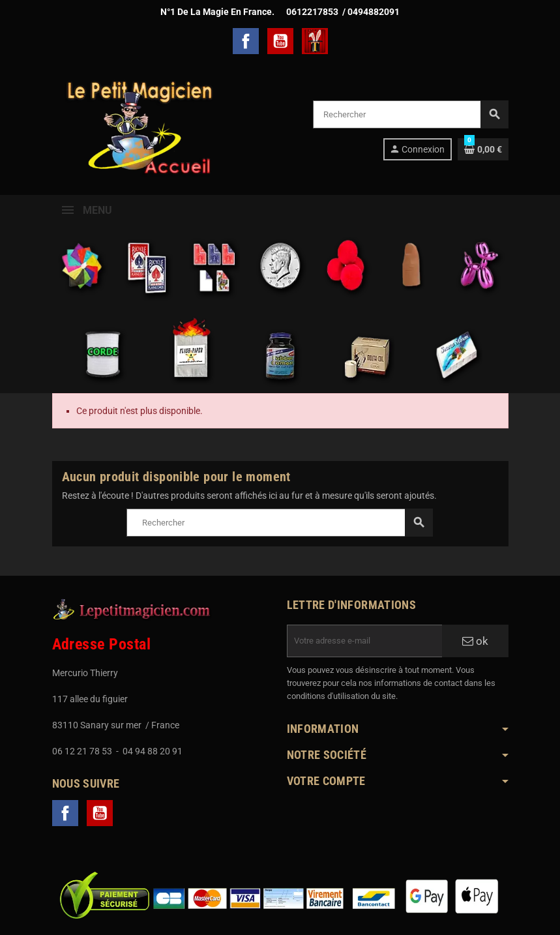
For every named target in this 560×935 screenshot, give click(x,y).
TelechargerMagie (315, 41)
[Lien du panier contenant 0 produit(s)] (483, 149)
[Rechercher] (410, 114)
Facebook (246, 41)
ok (475, 641)
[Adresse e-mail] (364, 641)
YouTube (280, 41)
